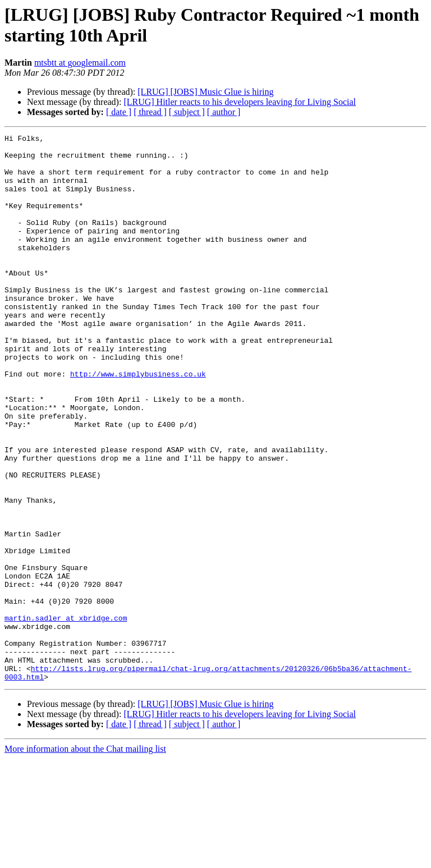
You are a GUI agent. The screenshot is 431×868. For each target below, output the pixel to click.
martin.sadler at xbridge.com (66, 715)
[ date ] (119, 112)
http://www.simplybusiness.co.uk (138, 422)
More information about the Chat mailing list (85, 858)
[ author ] (224, 112)
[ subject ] (187, 112)
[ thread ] (150, 112)
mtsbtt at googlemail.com (80, 63)
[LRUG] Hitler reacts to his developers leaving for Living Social (240, 102)
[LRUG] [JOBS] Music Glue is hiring (205, 92)
